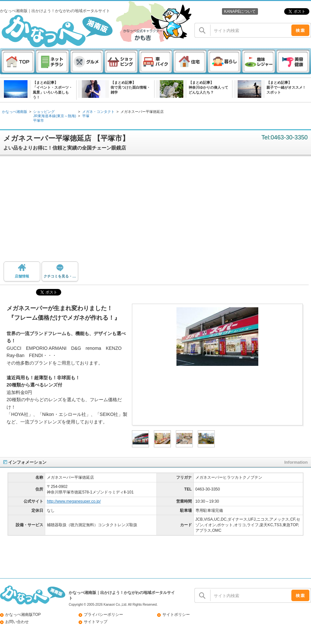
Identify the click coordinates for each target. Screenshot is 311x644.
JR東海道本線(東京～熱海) (55, 116)
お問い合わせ (17, 622)
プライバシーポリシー (103, 615)
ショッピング (44, 112)
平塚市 (38, 120)
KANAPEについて (240, 11)
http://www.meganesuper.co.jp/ (74, 501)
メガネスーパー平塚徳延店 (142, 112)
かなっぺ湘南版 (15, 112)
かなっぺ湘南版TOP (23, 615)
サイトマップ (96, 622)
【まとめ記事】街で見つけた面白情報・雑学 (130, 87)
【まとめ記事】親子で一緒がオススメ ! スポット (286, 87)
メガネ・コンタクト (98, 112)
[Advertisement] (156, 211)
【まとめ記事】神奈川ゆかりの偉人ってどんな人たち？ (208, 87)
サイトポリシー (176, 615)
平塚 (86, 116)
